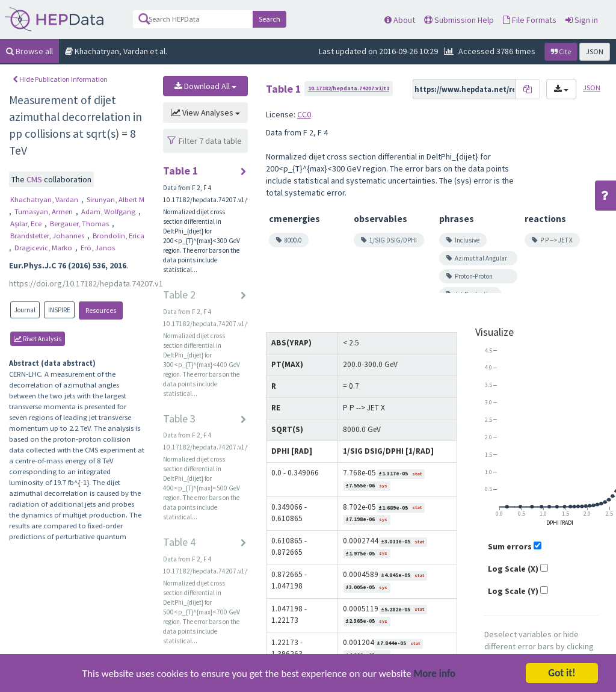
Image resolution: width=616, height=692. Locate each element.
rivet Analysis (38, 339)
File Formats (530, 20)
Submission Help (459, 20)
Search (269, 19)
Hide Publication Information (60, 79)
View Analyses (205, 113)
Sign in (582, 20)
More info (435, 676)
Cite (561, 51)
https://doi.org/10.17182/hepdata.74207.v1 (86, 283)
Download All (205, 86)
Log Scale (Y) (513, 591)
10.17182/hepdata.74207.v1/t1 (349, 88)
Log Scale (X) (513, 569)
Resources (101, 310)
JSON (595, 51)
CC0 (304, 114)
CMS (35, 179)
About (400, 20)
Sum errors (510, 546)
